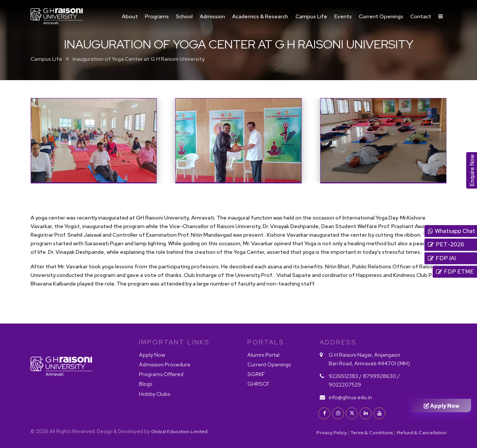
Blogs (146, 384)
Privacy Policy (331, 433)
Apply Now (152, 355)
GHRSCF (258, 384)
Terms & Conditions (372, 433)
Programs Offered (161, 374)
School (184, 16)
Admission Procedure (165, 364)
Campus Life (311, 16)
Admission (212, 16)
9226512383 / (346, 376)
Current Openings (381, 16)
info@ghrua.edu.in (350, 397)
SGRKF (256, 374)
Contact (421, 16)
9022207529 (345, 384)
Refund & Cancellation (422, 433)
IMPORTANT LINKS (174, 342)
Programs (157, 16)
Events (343, 16)
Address (338, 342)
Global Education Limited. (180, 431)
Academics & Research (260, 16)
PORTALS (266, 342)
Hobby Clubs (154, 394)
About (130, 16)
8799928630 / (381, 376)
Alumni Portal (263, 355)
